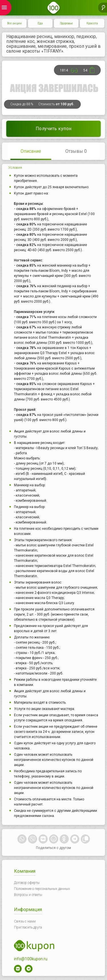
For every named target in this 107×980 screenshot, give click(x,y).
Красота (92, 23)
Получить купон (54, 129)
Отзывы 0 (76, 151)
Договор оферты (27, 883)
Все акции (14, 23)
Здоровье (66, 23)
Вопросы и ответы (28, 895)
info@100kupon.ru (31, 959)
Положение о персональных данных (42, 889)
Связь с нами (25, 921)
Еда (40, 23)
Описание (31, 151)
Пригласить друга (28, 927)
